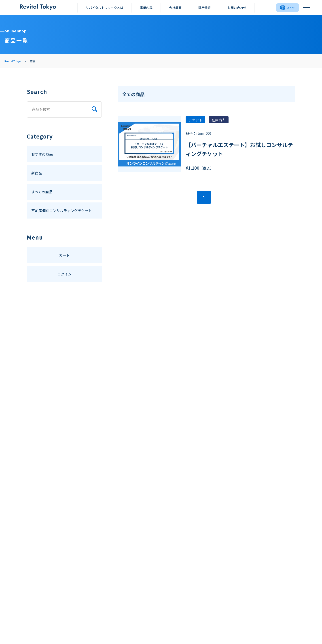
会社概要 (175, 8)
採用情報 (204, 8)
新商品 (37, 173)
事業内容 (146, 8)
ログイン (64, 274)
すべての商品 (42, 192)
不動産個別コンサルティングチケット (62, 210)
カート (64, 255)
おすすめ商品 (42, 154)
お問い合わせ (237, 8)
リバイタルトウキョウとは (105, 8)
